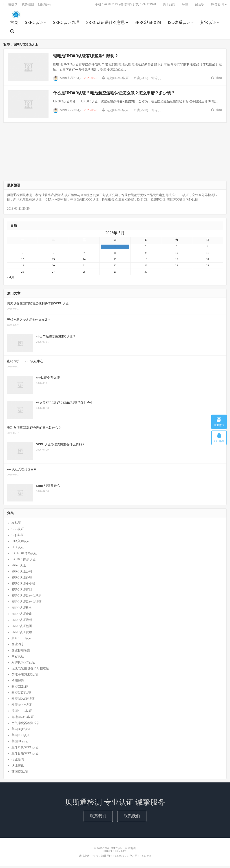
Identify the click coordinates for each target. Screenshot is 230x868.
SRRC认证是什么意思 (106, 24)
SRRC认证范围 (22, 628)
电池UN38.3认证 (116, 80)
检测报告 (18, 682)
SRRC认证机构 (22, 610)
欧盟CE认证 (20, 688)
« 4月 (11, 279)
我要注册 (28, 6)
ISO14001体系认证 (24, 555)
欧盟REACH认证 (23, 701)
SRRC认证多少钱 (23, 585)
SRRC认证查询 (148, 24)
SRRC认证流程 (22, 622)
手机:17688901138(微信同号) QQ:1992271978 (125, 6)
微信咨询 (217, 6)
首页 (14, 24)
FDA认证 (18, 549)
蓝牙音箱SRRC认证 (25, 755)
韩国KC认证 (20, 773)
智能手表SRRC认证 (25, 676)
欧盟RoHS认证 (22, 707)
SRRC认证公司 (22, 573)
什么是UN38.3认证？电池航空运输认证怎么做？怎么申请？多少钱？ (114, 95)
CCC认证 (18, 531)
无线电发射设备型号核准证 (30, 670)
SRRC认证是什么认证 (27, 604)
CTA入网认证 (21, 543)
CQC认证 (18, 537)
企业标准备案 (21, 652)
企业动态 (18, 646)
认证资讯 (18, 767)
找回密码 (44, 6)
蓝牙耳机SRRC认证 (25, 749)
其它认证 (208, 24)
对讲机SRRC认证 (23, 664)
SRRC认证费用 (22, 634)
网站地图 (130, 850)
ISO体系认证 (179, 24)
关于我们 (169, 6)
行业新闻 (18, 761)
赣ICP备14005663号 (115, 853)
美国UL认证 (20, 743)
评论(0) (156, 80)
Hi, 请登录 (10, 6)
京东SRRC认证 (22, 640)
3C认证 (16, 525)
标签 (185, 6)
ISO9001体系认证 (23, 561)
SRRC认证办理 (66, 24)
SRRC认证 (16, 16)
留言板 (200, 6)
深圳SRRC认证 (22, 713)
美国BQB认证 (21, 731)
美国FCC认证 (21, 737)
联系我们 (98, 818)
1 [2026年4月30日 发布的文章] (115, 248)
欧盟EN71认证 (21, 695)
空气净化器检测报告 (26, 725)
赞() (216, 80)
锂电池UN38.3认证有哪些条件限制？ (86, 58)
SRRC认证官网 (22, 591)
